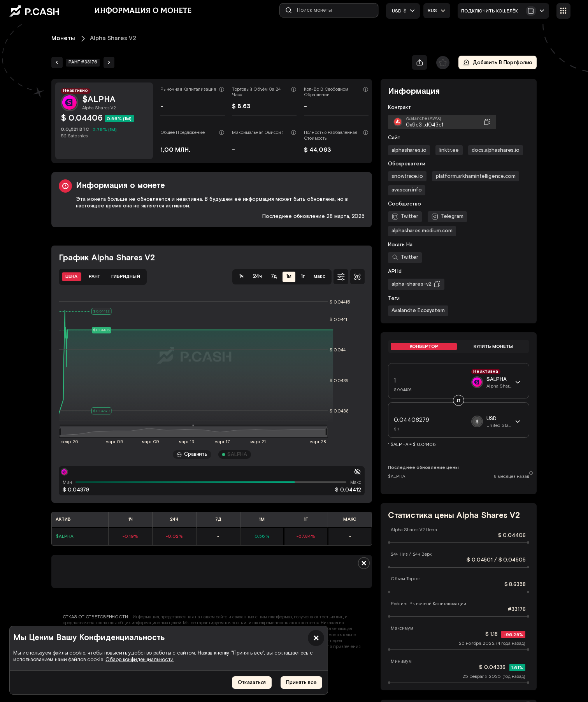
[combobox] (437, 10)
